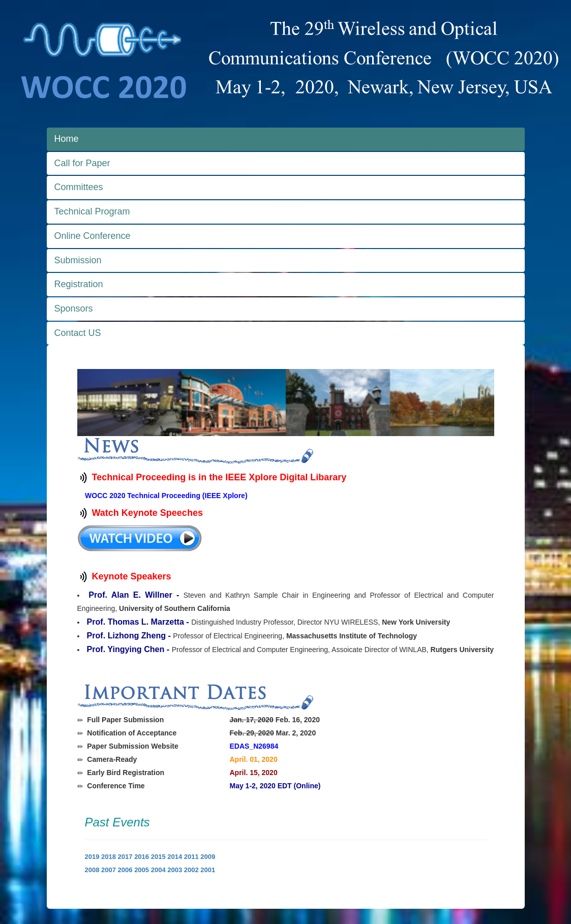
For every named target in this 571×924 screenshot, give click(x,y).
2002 (191, 870)
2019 (92, 857)
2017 (125, 857)
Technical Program (92, 211)
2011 (191, 857)
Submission (78, 260)
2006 (125, 870)
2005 (142, 870)
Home (67, 139)
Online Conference (93, 236)
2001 (208, 870)
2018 (109, 857)
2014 (175, 857)
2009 (208, 857)
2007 (109, 870)
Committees (79, 187)
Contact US (78, 333)
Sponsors (74, 309)
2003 (175, 870)
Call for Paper (82, 163)
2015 (158, 857)
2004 (158, 870)
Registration (79, 284)
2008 (92, 870)
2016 (142, 857)
